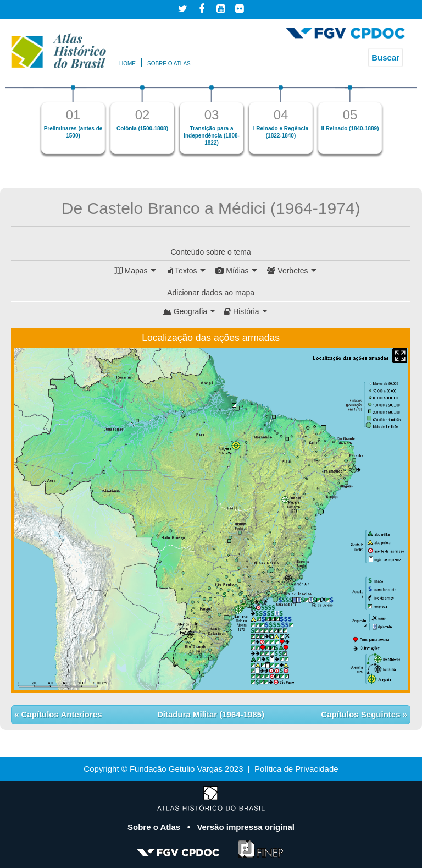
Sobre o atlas (169, 64)
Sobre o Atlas (155, 827)
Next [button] (397, 124)
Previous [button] (25, 124)
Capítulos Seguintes (362, 714)
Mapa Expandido (400, 356)
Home (127, 64)
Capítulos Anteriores (60, 714)
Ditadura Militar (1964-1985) (211, 714)
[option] (73, 120)
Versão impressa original (246, 827)
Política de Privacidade (296, 769)
